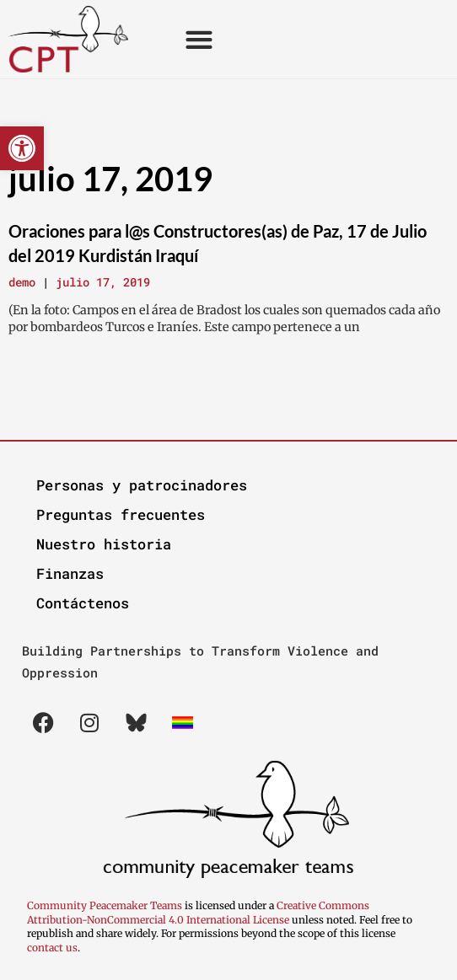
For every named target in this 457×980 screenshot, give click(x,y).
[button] (22, 148)
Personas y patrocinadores (142, 485)
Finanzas (70, 573)
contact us (52, 948)
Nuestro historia (104, 544)
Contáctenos (83, 603)
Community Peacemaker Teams (106, 905)
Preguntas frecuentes (121, 514)
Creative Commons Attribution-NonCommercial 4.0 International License (198, 913)
